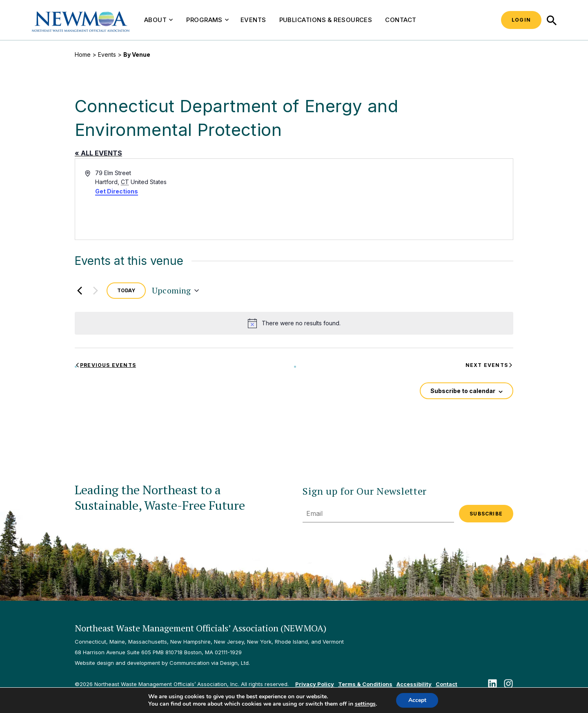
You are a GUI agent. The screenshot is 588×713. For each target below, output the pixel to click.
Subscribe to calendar (463, 391)
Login (521, 20)
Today (126, 290)
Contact (401, 20)
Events (253, 20)
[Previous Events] (80, 291)
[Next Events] (96, 291)
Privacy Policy (315, 684)
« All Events (98, 153)
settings (365, 704)
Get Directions (117, 191)
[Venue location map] (403, 199)
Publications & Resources (326, 20)
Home (83, 54)
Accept (417, 700)
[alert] (294, 323)
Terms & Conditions (365, 684)
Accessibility (414, 684)
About (158, 20)
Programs (207, 20)
